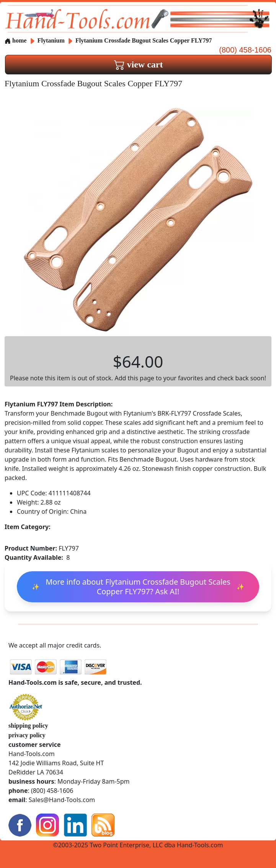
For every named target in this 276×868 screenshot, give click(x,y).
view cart (139, 64)
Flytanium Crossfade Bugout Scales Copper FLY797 (144, 40)
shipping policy (28, 726)
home (16, 40)
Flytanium (52, 40)
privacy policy (27, 735)
